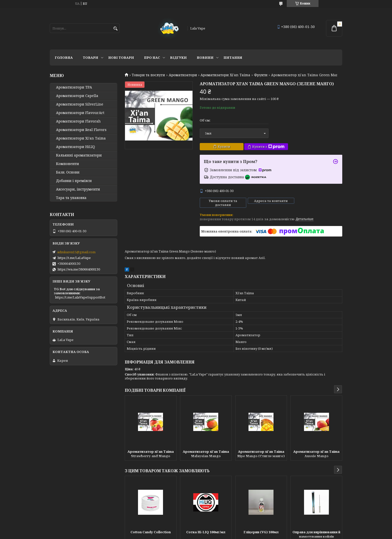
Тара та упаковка (71, 198)
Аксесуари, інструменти (78, 189)
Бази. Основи (68, 172)
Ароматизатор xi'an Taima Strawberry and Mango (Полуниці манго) (151, 454)
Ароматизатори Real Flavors (81, 130)
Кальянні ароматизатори (79, 155)
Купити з (268, 147)
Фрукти (261, 75)
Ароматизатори (183, 75)
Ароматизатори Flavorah (78, 121)
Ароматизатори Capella (77, 96)
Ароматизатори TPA (74, 87)
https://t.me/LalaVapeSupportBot (80, 297)
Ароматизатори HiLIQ (75, 147)
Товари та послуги (148, 75)
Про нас (152, 57)
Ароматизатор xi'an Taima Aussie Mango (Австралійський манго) (316, 454)
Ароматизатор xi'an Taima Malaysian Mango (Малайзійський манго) (206, 454)
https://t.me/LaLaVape (74, 258)
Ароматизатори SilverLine (80, 104)
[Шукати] (115, 29)
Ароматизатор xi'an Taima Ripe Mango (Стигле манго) (261, 454)
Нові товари (121, 57)
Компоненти (67, 164)
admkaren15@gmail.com (76, 252)
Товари (90, 57)
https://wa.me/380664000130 (79, 269)
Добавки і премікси (74, 181)
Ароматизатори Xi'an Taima (225, 75)
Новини (205, 57)
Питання (233, 57)
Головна (64, 57)
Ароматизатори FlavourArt (80, 113)
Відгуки (178, 57)
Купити (224, 146)
